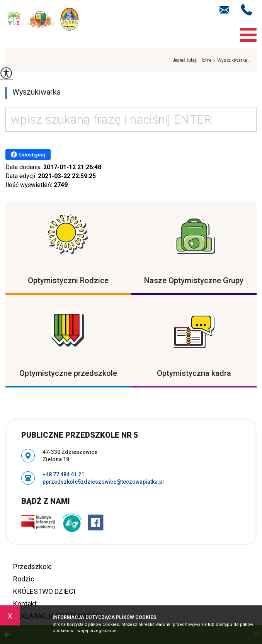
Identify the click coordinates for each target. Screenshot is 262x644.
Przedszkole (32, 567)
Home (205, 60)
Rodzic (24, 579)
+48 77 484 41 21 (247, 10)
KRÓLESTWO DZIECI (44, 591)
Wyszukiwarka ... (231, 61)
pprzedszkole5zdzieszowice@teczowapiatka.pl (224, 10)
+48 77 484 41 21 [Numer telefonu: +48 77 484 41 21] (63, 474)
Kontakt (25, 604)
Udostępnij (28, 155)
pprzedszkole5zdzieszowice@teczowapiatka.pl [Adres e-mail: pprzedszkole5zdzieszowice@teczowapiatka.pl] (103, 482)
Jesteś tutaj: (186, 60)
